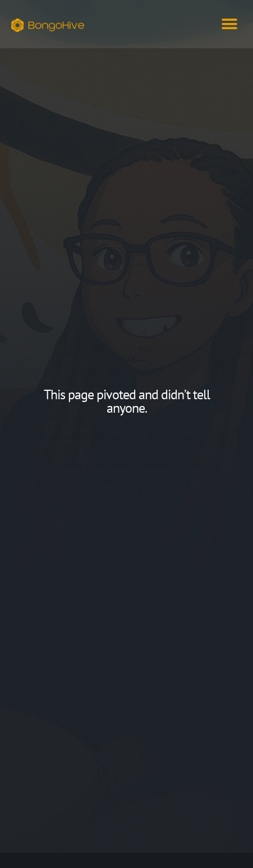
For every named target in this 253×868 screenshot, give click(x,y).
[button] (229, 24)
